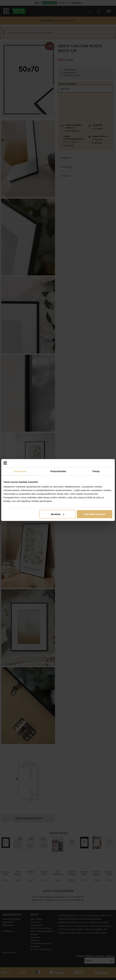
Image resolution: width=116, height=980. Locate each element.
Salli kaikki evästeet (95, 514)
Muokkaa (58, 514)
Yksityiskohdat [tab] (58, 471)
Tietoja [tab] (96, 471)
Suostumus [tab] (20, 471)
